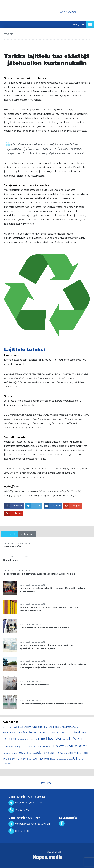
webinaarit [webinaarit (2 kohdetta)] (8, 764)
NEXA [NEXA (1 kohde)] (66, 739)
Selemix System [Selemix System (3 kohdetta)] (17, 759)
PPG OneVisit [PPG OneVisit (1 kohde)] (32, 747)
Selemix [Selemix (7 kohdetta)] (41, 753)
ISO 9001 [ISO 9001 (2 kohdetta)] (13, 739)
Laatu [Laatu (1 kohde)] (26, 739)
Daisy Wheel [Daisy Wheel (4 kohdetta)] (32, 727)
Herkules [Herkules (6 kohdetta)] (80, 732)
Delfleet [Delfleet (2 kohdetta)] (44, 727)
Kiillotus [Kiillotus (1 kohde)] (21, 739)
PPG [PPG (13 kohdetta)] (73, 739)
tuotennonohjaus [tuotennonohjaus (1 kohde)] (57, 759)
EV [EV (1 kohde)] (17, 733)
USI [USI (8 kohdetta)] (76, 758)
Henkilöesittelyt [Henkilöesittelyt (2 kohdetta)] (58, 733)
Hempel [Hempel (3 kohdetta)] (45, 733)
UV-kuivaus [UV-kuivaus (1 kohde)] (83, 759)
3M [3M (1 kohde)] (4, 727)
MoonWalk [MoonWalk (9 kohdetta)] (55, 739)
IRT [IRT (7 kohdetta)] (5, 739)
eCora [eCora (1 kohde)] (76, 727)
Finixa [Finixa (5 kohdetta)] (23, 732)
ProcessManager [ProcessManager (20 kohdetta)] (70, 746)
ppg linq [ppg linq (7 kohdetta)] (20, 746)
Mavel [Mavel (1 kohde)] (35, 739)
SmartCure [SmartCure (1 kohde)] (31, 759)
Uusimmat (9, 534)
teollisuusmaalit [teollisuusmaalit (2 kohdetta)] (43, 759)
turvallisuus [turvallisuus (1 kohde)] (68, 759)
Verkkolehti (68, 12)
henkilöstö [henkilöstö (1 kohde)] (70, 733)
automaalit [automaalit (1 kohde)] (10, 727)
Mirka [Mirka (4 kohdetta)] (42, 739)
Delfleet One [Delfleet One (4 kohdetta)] (57, 727)
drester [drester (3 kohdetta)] (69, 727)
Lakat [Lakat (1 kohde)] (31, 739)
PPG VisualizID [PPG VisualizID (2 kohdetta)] (45, 747)
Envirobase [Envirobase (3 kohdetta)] (9, 733)
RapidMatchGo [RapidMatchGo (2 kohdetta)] (10, 753)
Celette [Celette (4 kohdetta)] (19, 727)
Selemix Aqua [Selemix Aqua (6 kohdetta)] (57, 753)
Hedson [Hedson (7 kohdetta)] (33, 732)
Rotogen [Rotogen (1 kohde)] (32, 753)
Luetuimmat (27, 534)
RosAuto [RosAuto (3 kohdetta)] (23, 753)
